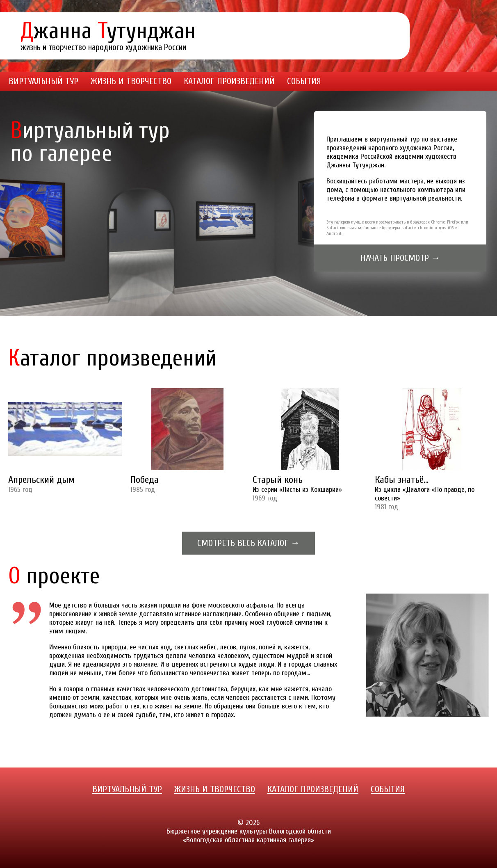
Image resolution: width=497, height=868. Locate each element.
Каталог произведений (229, 81)
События (304, 81)
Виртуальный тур (43, 81)
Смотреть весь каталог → (248, 543)
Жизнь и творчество (131, 81)
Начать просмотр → (400, 258)
